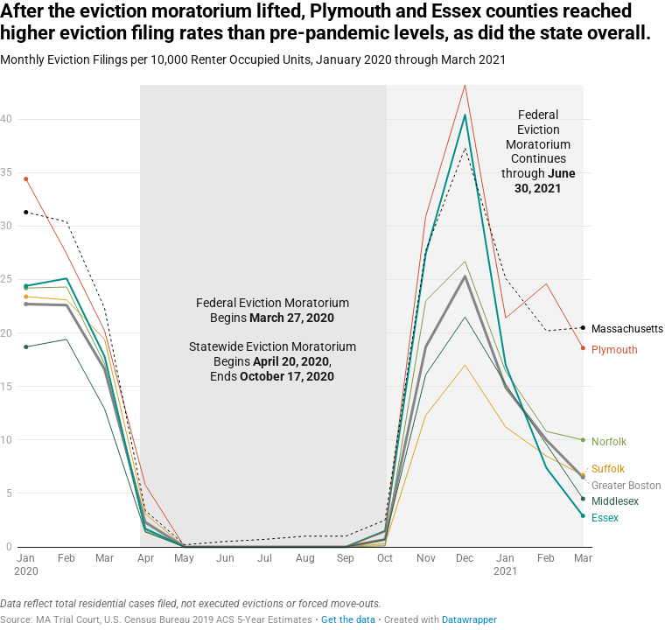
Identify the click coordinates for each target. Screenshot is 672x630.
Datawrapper (469, 620)
